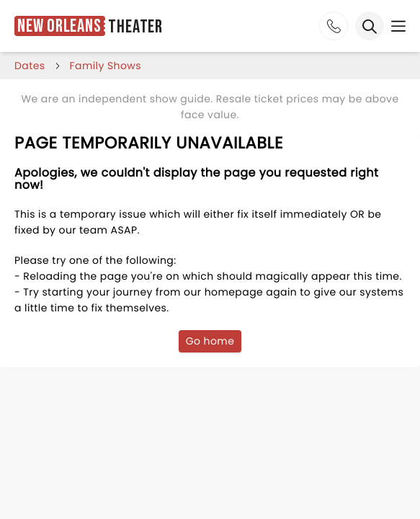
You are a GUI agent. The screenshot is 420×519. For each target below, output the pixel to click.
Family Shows (106, 66)
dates (30, 66)
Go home (210, 341)
